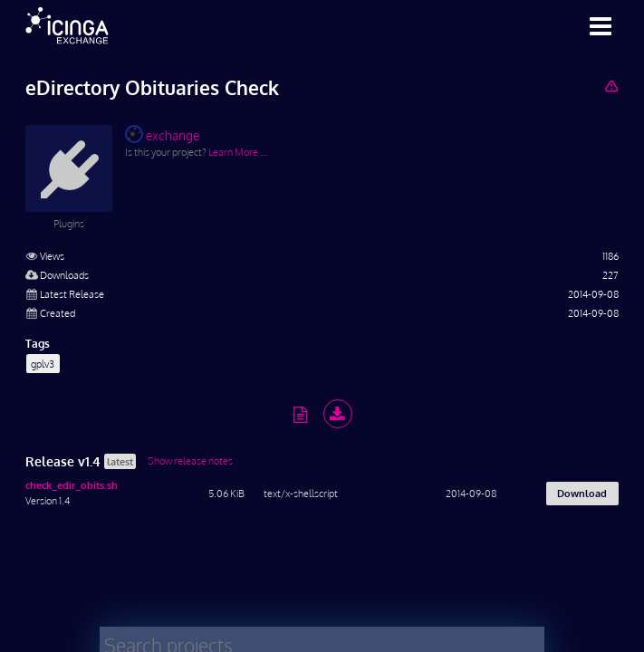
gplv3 (43, 364)
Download (582, 493)
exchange (162, 134)
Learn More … (238, 152)
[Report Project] (611, 86)
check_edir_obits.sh (72, 485)
